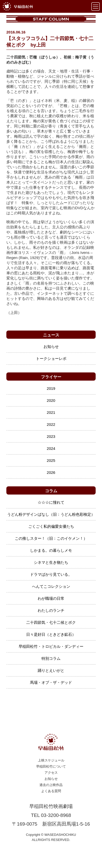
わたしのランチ (51, 610)
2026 (51, 472)
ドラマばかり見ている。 (51, 574)
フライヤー (51, 377)
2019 (51, 388)
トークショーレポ (51, 359)
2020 (51, 400)
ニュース (51, 335)
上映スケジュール (51, 760)
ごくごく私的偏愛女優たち (51, 526)
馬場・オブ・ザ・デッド (51, 682)
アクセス (51, 773)
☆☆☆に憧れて (51, 502)
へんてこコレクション (51, 586)
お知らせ (51, 347)
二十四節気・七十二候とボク (51, 622)
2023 (51, 436)
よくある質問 (51, 791)
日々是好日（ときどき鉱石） (51, 634)
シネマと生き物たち (51, 562)
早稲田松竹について (51, 766)
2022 (51, 424)
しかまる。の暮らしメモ (51, 550)
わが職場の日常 (51, 598)
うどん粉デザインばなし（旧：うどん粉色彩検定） (51, 514)
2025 (51, 460)
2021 (51, 412)
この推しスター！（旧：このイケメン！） (51, 538)
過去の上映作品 (51, 785)
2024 (51, 448)
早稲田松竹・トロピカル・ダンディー (51, 646)
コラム (51, 491)
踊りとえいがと (51, 670)
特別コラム (51, 658)
